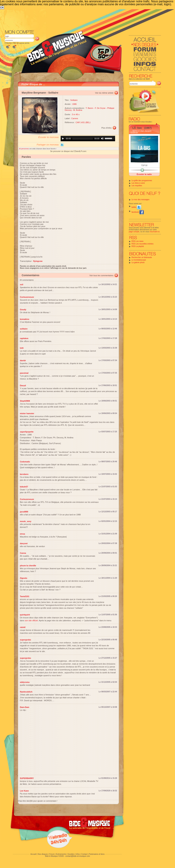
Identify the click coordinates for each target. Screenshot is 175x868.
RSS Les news (138, 241)
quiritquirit (25, 615)
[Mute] (102, 139)
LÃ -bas (137, 128)
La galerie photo (138, 262)
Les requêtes (137, 186)
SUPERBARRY (27, 778)
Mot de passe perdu (21, 43)
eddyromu (25, 682)
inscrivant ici (155, 232)
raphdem (24, 338)
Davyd (23, 385)
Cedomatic (25, 462)
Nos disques (43, 854)
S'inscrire (8, 43)
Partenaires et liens (97, 854)
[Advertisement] (78, 36)
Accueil (33, 854)
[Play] (63, 139)
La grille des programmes (142, 181)
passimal (24, 373)
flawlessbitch (26, 692)
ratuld (23, 627)
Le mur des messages (141, 200)
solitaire (24, 329)
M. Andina (78, 110)
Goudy (23, 310)
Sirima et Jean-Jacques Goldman (141, 132)
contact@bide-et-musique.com (78, 856)
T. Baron (89, 108)
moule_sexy (26, 521)
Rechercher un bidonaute (142, 257)
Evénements (61, 854)
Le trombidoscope (139, 260)
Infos (78, 854)
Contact (84, 854)
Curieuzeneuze (27, 297)
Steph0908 (25, 401)
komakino (25, 319)
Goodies (71, 854)
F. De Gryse (100, 108)
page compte (134, 232)
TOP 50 (144, 165)
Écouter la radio (144, 174)
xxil (22, 284)
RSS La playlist (138, 246)
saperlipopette (27, 432)
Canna (23, 553)
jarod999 (24, 512)
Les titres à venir (138, 183)
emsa (23, 534)
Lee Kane (24, 791)
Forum (52, 854)
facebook (138, 212)
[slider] (83, 139)
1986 (74, 104)
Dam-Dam (25, 707)
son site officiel (31, 620)
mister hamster (27, 413)
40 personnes (24, 149)
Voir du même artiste (104, 93)
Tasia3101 (25, 596)
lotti (22, 348)
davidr (23, 360)
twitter (136, 207)
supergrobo (26, 640)
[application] (88, 139)
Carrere (75, 118)
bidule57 (24, 487)
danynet (24, 543)
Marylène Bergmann (34, 93)
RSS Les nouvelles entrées (143, 244)
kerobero (24, 474)
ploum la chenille (28, 566)
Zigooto (24, 578)
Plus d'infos (107, 128)
